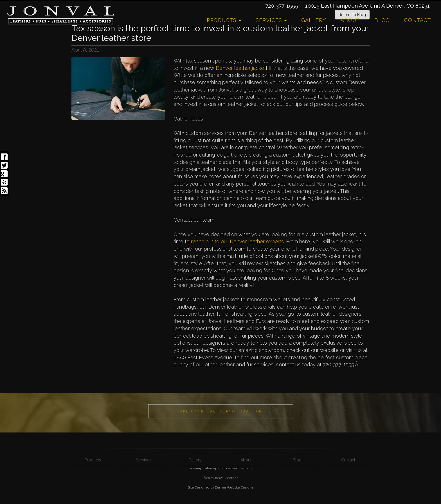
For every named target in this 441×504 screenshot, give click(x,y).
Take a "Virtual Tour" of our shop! (220, 420)
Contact (418, 20)
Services (271, 20)
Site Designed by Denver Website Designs (221, 487)
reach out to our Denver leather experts (237, 241)
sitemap (196, 468)
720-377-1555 (282, 6)
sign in (246, 468)
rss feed (232, 468)
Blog (382, 20)
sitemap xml (214, 468)
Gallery (314, 20)
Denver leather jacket (241, 68)
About (350, 20)
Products (224, 20)
